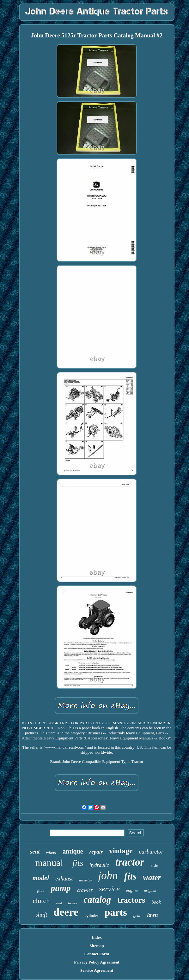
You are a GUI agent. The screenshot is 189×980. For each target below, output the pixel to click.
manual (49, 863)
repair (96, 852)
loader (73, 903)
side (154, 865)
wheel (51, 852)
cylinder (91, 916)
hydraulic (99, 865)
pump (61, 888)
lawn (153, 915)
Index (97, 937)
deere (66, 912)
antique (73, 851)
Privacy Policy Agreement (97, 962)
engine (132, 890)
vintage (121, 851)
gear (137, 916)
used (59, 903)
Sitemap (97, 946)
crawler (85, 890)
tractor (130, 862)
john (108, 876)
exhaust (64, 879)
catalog (97, 899)
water (152, 877)
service (109, 889)
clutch (41, 901)
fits (131, 876)
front (41, 891)
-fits (76, 863)
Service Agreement (97, 970)
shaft (41, 915)
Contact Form (97, 954)
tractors (131, 900)
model (41, 878)
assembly (85, 880)
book (156, 902)
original (150, 891)
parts (116, 912)
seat (35, 851)
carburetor (151, 852)
